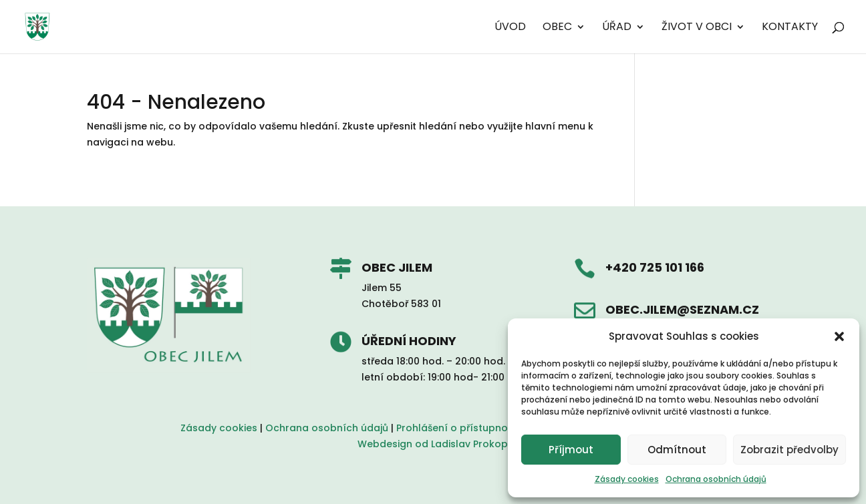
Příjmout (571, 450)
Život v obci (697, 28)
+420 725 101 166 (655, 267)
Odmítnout (677, 450)
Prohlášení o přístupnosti (458, 428)
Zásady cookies (627, 479)
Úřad (617, 28)
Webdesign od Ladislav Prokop (433, 444)
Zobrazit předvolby (789, 450)
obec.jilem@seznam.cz (682, 309)
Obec (557, 28)
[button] (839, 336)
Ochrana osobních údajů (716, 479)
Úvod (510, 28)
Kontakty (790, 28)
